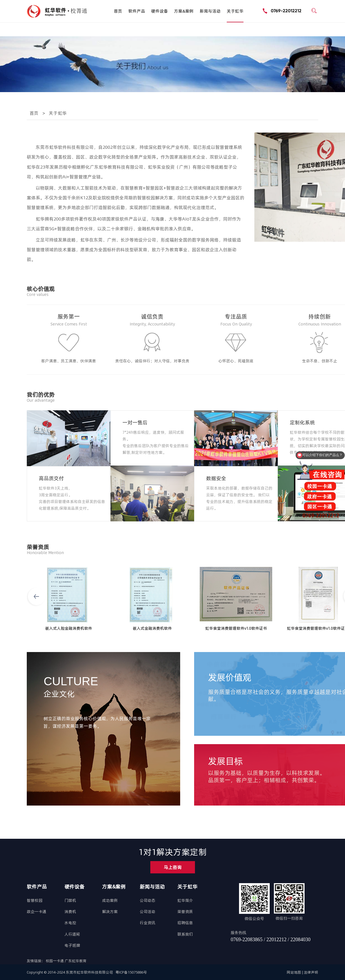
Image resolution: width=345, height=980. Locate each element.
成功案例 (110, 900)
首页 (118, 11)
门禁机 (70, 900)
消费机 (70, 912)
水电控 (70, 923)
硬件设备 (160, 11)
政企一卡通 (37, 912)
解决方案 (110, 912)
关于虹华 (235, 11)
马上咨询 (173, 867)
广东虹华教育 (76, 961)
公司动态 (148, 900)
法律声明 (311, 972)
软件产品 (137, 11)
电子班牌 (72, 945)
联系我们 (185, 934)
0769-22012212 (286, 11)
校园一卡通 (55, 961)
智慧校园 (35, 900)
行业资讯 (148, 923)
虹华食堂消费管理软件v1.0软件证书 (236, 628)
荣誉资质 (185, 912)
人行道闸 (72, 934)
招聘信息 (185, 923)
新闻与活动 (210, 11)
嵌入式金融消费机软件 (152, 628)
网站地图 (294, 972)
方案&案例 (184, 11)
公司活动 (148, 912)
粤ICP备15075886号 (131, 972)
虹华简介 (185, 900)
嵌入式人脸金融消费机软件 (69, 628)
